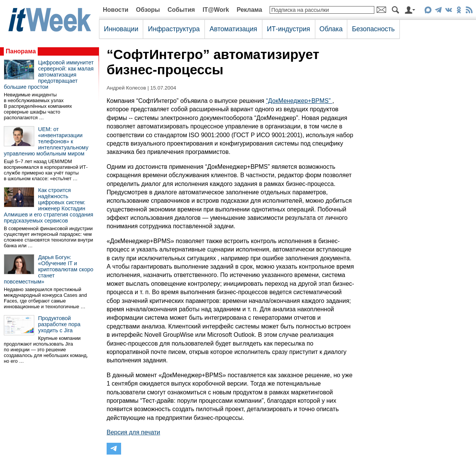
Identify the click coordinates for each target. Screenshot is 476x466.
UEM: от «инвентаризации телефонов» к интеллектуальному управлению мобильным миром (46, 141)
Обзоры (148, 10)
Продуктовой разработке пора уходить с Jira (59, 324)
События (181, 10)
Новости (116, 10)
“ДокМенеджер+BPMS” (299, 101)
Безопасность (373, 29)
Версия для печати (133, 432)
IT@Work (216, 10)
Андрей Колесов (126, 88)
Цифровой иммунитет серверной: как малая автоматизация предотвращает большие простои (49, 75)
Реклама (249, 10)
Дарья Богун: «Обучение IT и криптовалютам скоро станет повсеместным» (49, 269)
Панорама (21, 51)
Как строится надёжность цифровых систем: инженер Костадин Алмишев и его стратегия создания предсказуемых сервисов (49, 205)
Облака (331, 29)
